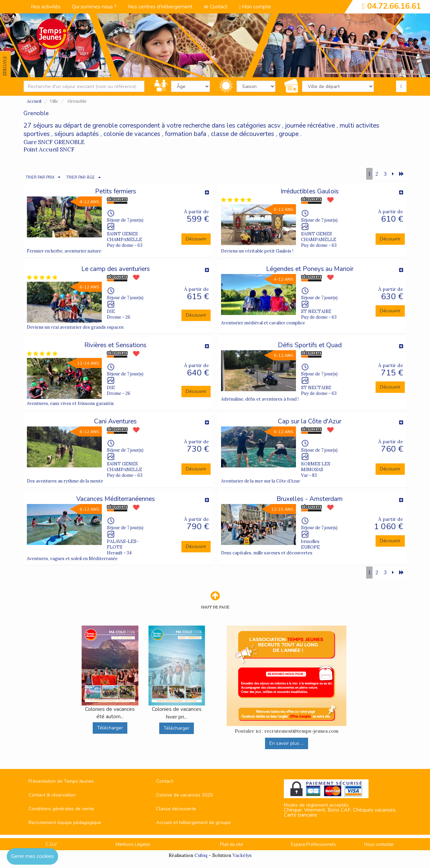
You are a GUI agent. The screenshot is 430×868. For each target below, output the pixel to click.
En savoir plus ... (287, 743)
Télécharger (110, 728)
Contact (216, 7)
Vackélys (242, 855)
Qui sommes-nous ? (94, 7)
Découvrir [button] (196, 239)
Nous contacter (379, 844)
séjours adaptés (77, 134)
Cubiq (201, 855)
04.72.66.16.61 (394, 6)
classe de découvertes (243, 134)
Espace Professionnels (313, 844)
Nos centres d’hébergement (160, 7)
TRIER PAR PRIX (40, 177)
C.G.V (51, 844)
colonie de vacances (132, 134)
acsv (274, 126)
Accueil (34, 101)
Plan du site (231, 844)
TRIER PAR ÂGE (80, 177)
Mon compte (255, 7)
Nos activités (46, 7)
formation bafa (186, 134)
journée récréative (310, 126)
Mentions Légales (133, 844)
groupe (289, 134)
